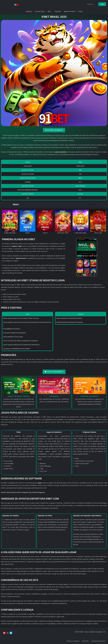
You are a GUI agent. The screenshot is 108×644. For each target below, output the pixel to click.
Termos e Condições (71, 641)
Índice (16, 204)
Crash (80, 11)
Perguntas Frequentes (98, 641)
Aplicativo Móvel (70, 11)
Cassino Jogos (40, 11)
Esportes (58, 11)
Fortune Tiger (8, 461)
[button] (54, 204)
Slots (49, 11)
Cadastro (29, 11)
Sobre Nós (84, 641)
